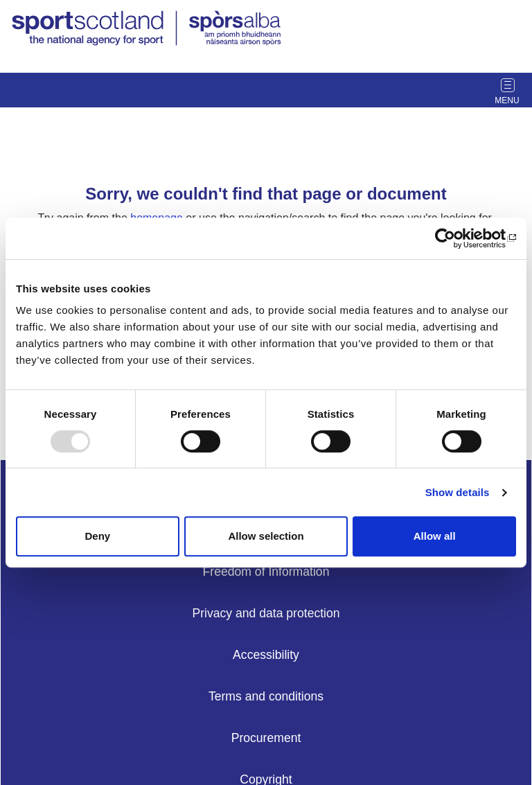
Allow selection (266, 536)
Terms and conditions (266, 696)
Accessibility (266, 655)
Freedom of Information (266, 572)
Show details (458, 492)
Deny (97, 536)
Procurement (266, 738)
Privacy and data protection (266, 613)
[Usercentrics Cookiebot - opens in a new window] (455, 238)
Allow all (435, 536)
